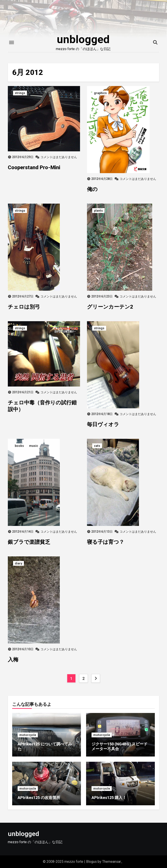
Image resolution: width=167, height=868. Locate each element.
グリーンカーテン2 (110, 307)
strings (20, 93)
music (34, 446)
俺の (92, 189)
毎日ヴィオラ (103, 424)
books (19, 446)
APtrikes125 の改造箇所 (39, 798)
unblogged (83, 39)
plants (98, 211)
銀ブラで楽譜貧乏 (29, 542)
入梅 (13, 660)
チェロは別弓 (24, 307)
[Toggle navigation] (12, 42)
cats (97, 446)
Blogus (91, 862)
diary (18, 563)
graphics (100, 93)
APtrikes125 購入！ (109, 798)
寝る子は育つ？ (106, 542)
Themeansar (112, 862)
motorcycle (28, 735)
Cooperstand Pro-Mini (34, 167)
